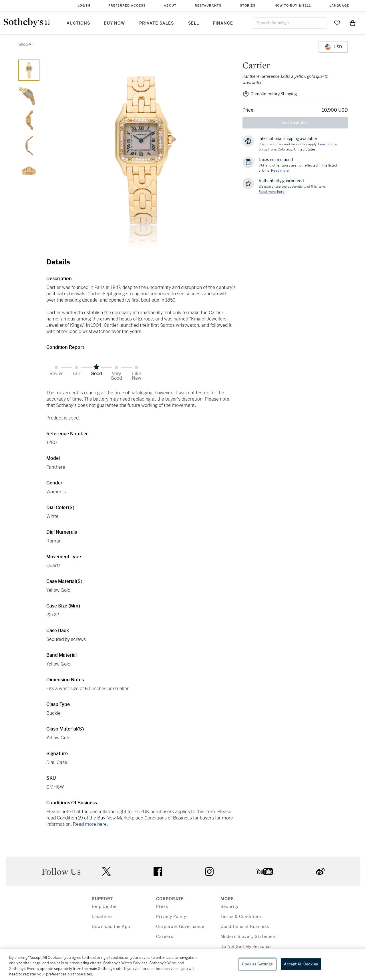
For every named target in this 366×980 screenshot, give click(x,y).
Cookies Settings (257, 964)
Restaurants (208, 6)
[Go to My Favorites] (337, 23)
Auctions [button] (78, 23)
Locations (102, 917)
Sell (194, 23)
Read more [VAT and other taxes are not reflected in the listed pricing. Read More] (280, 171)
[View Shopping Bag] (353, 23)
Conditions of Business (245, 927)
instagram (209, 872)
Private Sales (157, 23)
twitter (106, 871)
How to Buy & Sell (293, 6)
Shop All (26, 44)
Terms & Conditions (241, 917)
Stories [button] (248, 6)
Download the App (111, 927)
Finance (223, 23)
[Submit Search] (321, 23)
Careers (165, 937)
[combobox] (290, 23)
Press (162, 907)
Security (229, 907)
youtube (265, 872)
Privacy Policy (171, 917)
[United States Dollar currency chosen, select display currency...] (333, 47)
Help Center (105, 907)
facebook (158, 872)
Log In (84, 6)
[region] (183, 965)
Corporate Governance (180, 927)
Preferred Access (127, 6)
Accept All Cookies (301, 964)
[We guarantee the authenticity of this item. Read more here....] (271, 192)
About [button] (170, 6)
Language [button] (339, 6)
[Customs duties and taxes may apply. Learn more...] (327, 144)
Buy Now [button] (114, 23)
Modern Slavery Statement (249, 937)
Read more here (90, 824)
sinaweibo (320, 871)
